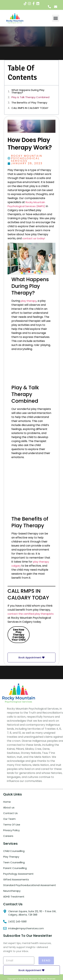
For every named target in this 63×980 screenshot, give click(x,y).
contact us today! (34, 238)
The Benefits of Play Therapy (29, 103)
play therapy (29, 301)
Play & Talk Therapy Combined (30, 97)
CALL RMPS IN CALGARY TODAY (30, 108)
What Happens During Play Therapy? (28, 91)
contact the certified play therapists (31, 614)
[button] (56, 18)
